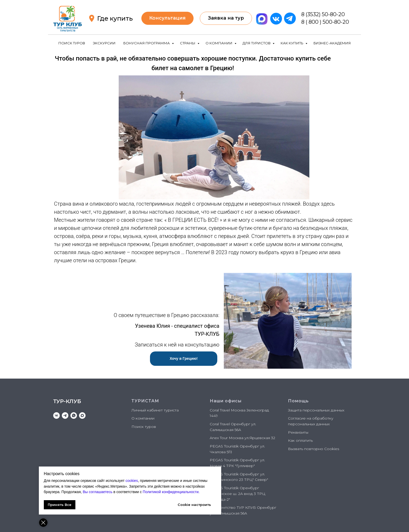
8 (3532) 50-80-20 (323, 14)
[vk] (56, 416)
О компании (143, 418)
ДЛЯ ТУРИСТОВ (257, 43)
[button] (226, 18)
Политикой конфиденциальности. (98, 492)
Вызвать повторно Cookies (314, 449)
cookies (132, 475)
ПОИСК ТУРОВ (72, 43)
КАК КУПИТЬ (292, 43)
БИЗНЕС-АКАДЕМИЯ (332, 43)
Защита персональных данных (316, 410)
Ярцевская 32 (262, 438)
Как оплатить (300, 440)
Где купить (115, 18)
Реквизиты (298, 432)
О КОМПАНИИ (219, 43)
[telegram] (65, 416)
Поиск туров (144, 427)
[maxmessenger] (82, 416)
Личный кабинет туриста (155, 410)
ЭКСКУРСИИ (104, 43)
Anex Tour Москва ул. (230, 438)
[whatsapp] (74, 416)
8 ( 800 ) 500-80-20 (325, 22)
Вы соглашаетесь (150, 486)
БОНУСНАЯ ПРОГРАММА (147, 43)
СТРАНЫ (188, 43)
